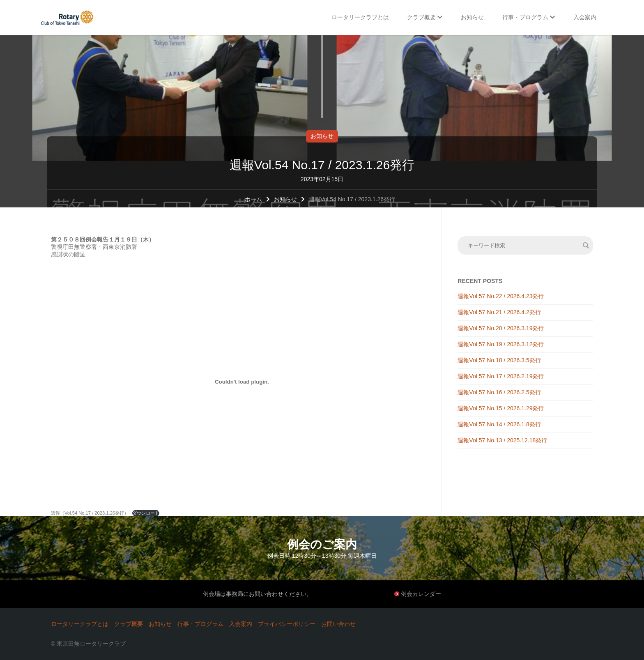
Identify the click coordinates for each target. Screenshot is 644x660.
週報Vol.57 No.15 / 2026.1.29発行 (501, 408)
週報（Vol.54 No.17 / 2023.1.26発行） (90, 513)
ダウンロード (146, 513)
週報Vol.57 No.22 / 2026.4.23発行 (501, 296)
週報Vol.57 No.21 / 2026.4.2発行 (499, 312)
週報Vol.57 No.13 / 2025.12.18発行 (502, 440)
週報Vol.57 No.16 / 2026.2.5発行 (499, 392)
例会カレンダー (421, 594)
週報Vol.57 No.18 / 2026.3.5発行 (499, 360)
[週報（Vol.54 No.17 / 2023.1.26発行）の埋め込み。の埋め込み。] (242, 382)
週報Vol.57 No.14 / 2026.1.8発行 (499, 424)
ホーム (253, 199)
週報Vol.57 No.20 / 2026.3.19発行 (501, 328)
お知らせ (322, 136)
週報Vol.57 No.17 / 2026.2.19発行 (501, 376)
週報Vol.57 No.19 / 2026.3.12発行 (501, 344)
